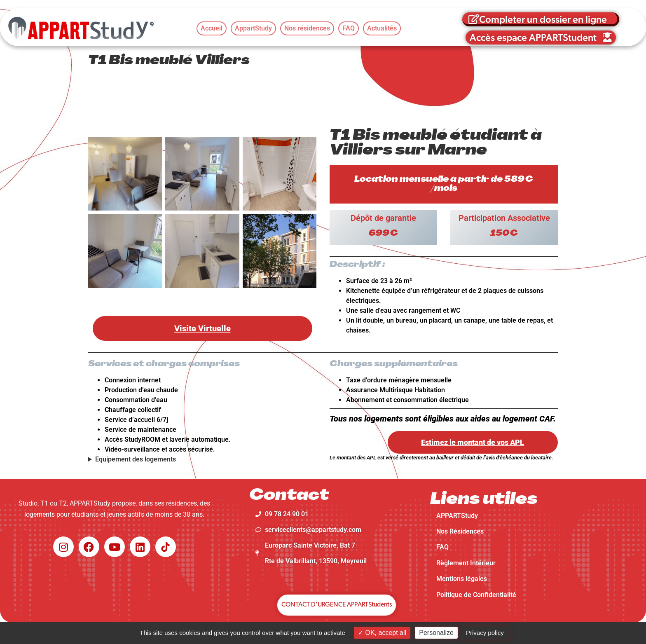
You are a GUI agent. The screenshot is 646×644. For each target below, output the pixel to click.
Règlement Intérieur (466, 563)
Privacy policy (485, 633)
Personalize (436, 633)
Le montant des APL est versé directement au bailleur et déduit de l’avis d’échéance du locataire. (441, 458)
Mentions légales (462, 579)
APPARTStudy (457, 516)
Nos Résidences (460, 531)
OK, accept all (382, 633)
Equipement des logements (136, 459)
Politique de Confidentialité (476, 595)
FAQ (442, 547)
